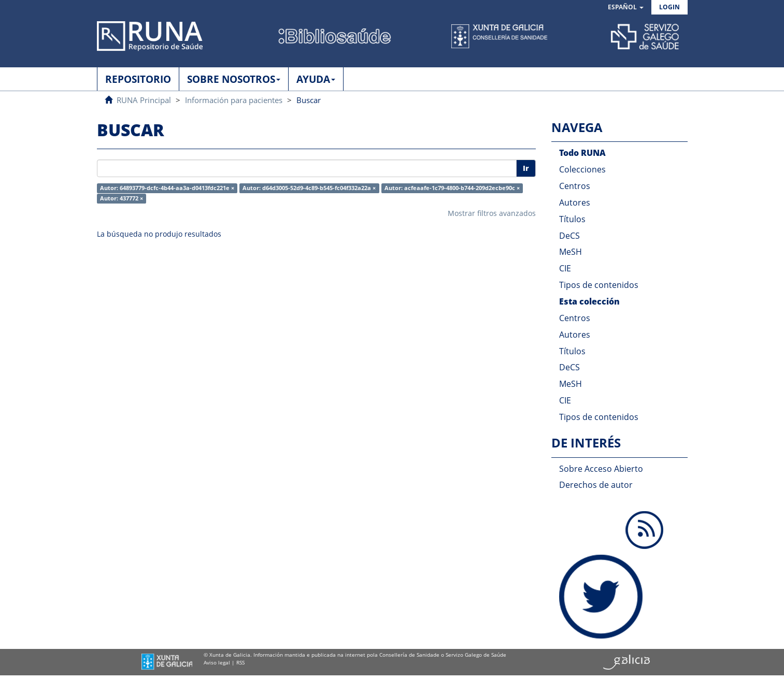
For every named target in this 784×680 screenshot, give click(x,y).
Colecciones (582, 169)
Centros (575, 186)
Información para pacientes (234, 100)
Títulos (572, 219)
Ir (526, 168)
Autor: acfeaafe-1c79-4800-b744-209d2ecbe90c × (452, 188)
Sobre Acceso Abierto (601, 469)
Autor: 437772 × (122, 198)
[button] (626, 8)
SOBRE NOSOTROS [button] (234, 79)
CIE (565, 268)
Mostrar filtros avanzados (492, 213)
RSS (240, 662)
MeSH (571, 252)
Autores (575, 202)
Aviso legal (217, 662)
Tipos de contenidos (599, 285)
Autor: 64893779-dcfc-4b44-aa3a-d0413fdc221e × (167, 188)
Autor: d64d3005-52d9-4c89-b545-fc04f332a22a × (309, 188)
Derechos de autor (596, 485)
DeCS (569, 236)
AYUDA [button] (316, 79)
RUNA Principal (144, 100)
